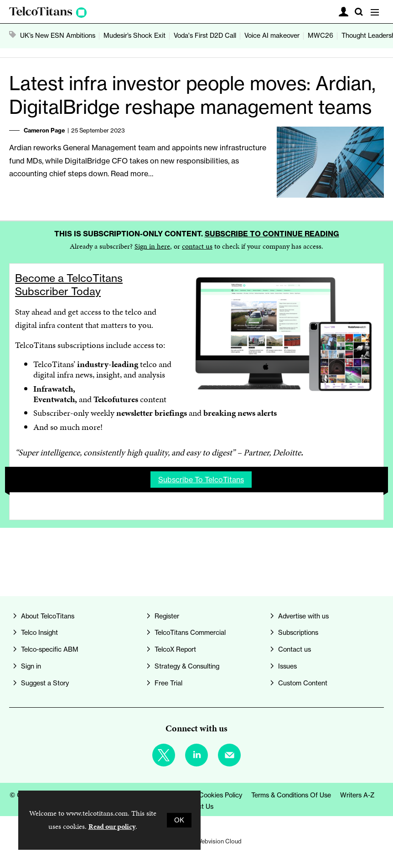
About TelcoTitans (48, 616)
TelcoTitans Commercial (190, 633)
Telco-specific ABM (50, 649)
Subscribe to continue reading (272, 234)
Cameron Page (44, 130)
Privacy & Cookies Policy (206, 795)
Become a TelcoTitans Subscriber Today (69, 285)
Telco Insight (39, 633)
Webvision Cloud (219, 841)
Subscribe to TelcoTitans (201, 480)
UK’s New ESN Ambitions (58, 36)
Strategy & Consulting (187, 666)
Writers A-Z (357, 795)
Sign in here (152, 246)
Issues (287, 666)
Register (167, 616)
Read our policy (112, 826)
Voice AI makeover (272, 36)
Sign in (31, 666)
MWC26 (321, 36)
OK (179, 820)
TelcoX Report (175, 649)
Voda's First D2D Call (205, 36)
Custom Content (303, 683)
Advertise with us (303, 616)
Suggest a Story (45, 683)
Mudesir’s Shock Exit (134, 36)
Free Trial (168, 683)
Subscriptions (298, 633)
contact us (197, 246)
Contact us (295, 649)
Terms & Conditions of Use (291, 795)
